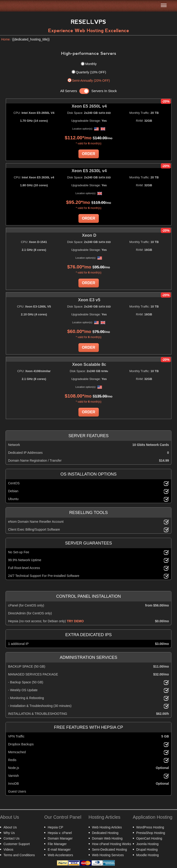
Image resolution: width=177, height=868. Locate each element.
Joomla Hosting (147, 844)
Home (5, 39)
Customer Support (17, 844)
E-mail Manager (59, 849)
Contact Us (11, 838)
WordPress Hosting (150, 827)
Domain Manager (60, 838)
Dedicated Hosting (105, 833)
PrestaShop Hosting (151, 833)
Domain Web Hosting (107, 838)
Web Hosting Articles (107, 827)
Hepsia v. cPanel (60, 833)
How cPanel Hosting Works (112, 844)
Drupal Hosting (147, 849)
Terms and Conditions (19, 855)
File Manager (57, 844)
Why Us (9, 833)
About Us (10, 827)
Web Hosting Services (108, 855)
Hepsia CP (55, 827)
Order (89, 154)
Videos (8, 849)
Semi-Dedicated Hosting (110, 849)
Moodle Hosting (147, 855)
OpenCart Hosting (149, 838)
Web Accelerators (60, 855)
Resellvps (88, 22)
